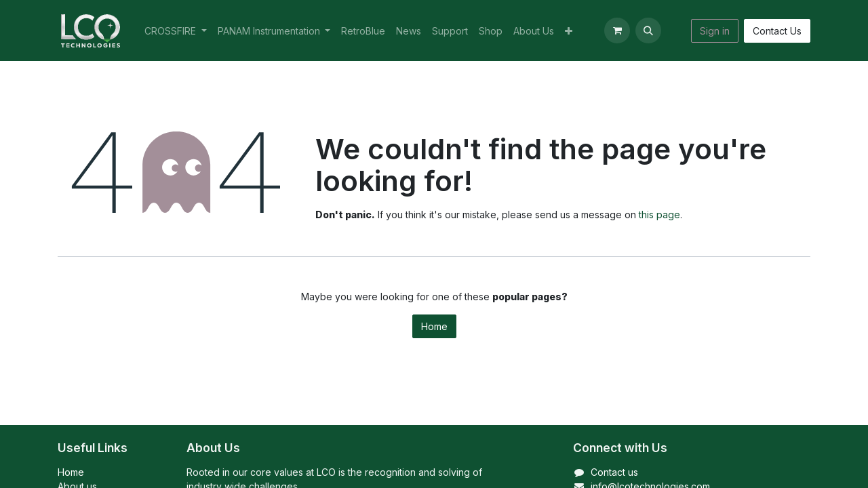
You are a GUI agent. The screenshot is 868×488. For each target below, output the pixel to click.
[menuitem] (176, 31)
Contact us (614, 472)
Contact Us (777, 31)
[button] (648, 30)
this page (659, 215)
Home (434, 326)
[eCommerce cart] (617, 30)
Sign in (715, 31)
